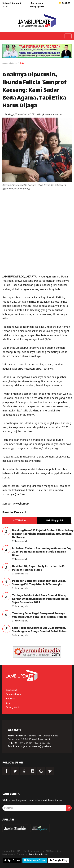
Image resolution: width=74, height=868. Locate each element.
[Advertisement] (37, 232)
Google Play (59, 860)
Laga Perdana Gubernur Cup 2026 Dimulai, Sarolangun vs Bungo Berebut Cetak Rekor (39, 630)
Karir (8, 703)
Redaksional (11, 690)
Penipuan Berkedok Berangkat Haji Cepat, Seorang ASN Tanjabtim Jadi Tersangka (39, 583)
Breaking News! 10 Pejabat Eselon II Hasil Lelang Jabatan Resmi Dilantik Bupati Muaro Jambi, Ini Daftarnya (43, 534)
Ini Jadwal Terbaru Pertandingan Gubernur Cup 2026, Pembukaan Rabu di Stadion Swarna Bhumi (42, 552)
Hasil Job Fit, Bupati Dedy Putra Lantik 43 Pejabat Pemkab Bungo (38, 568)
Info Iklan (10, 699)
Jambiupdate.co (9, 63)
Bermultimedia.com (38, 854)
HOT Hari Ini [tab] (20, 520)
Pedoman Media (13, 694)
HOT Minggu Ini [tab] (54, 520)
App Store (12, 860)
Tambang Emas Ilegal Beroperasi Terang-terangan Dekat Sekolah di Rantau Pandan (39, 615)
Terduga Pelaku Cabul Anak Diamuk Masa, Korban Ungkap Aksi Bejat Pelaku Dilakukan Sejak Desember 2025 (40, 599)
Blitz (22, 63)
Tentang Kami (12, 707)
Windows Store (35, 860)
